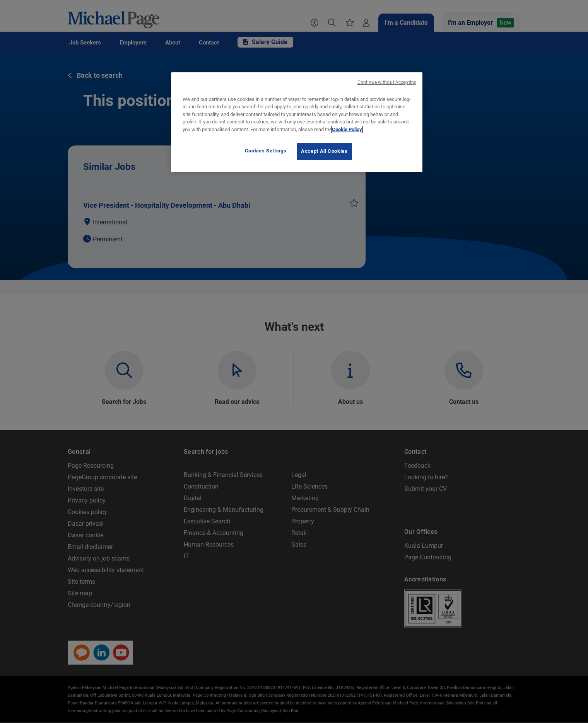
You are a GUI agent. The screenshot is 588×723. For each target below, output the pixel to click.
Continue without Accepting (387, 82)
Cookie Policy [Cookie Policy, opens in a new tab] (347, 129)
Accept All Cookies (324, 151)
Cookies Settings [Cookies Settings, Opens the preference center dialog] (266, 151)
